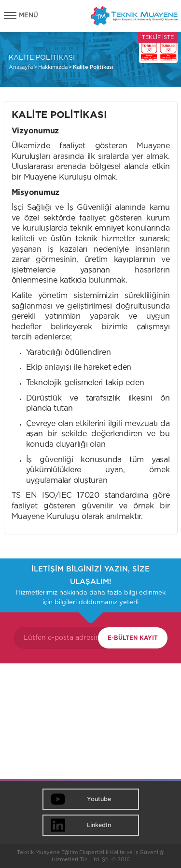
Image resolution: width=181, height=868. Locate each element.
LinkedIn (99, 825)
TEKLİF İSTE (158, 37)
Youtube (99, 799)
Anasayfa (21, 67)
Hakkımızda (53, 67)
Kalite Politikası (93, 67)
